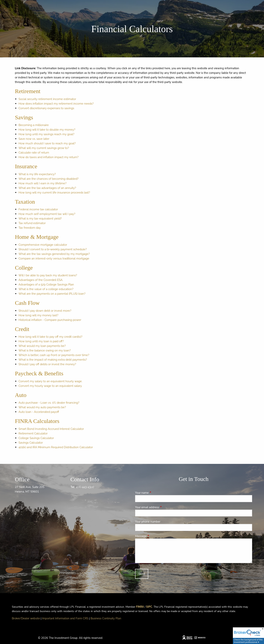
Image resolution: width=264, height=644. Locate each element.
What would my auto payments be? (42, 407)
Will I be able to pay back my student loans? (48, 275)
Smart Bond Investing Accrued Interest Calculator (51, 429)
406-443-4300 (85, 487)
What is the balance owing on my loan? (45, 350)
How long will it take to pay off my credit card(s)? (50, 337)
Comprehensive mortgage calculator (43, 245)
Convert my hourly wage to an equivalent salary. (50, 386)
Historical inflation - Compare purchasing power (50, 320)
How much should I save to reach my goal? (47, 143)
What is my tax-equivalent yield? (40, 219)
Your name (155, 493)
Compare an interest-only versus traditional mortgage (54, 259)
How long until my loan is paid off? (41, 341)
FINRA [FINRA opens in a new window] (140, 607)
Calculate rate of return (34, 153)
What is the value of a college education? (46, 289)
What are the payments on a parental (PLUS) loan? (52, 294)
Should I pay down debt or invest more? (45, 311)
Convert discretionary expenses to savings (46, 108)
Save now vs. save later (34, 139)
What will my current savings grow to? (44, 148)
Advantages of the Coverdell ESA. (41, 280)
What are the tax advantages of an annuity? (47, 188)
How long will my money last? (38, 315)
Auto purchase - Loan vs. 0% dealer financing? (49, 403)
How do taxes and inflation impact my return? (49, 157)
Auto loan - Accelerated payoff (39, 412)
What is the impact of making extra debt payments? (53, 360)
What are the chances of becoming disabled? (49, 179)
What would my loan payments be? (42, 346)
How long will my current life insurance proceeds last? (54, 193)
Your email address (161, 507)
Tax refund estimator (32, 223)
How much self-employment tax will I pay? (47, 214)
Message (154, 536)
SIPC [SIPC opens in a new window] (149, 607)
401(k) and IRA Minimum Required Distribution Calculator (56, 447)
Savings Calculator (31, 443)
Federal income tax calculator (38, 209)
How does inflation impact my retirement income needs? (56, 104)
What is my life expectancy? (37, 174)
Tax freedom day (30, 228)
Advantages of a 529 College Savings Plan (46, 285)
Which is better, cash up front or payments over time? (54, 355)
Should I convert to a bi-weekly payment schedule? (53, 249)
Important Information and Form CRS (65, 618)
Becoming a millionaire (34, 125)
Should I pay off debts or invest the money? (47, 364)
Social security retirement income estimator (47, 99)
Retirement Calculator (33, 433)
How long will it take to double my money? (47, 130)
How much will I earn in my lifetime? (43, 183)
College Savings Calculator (36, 438)
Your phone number (148, 522)
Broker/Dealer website (26, 618)
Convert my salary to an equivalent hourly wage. (50, 381)
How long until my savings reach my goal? (46, 134)
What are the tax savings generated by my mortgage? (54, 254)
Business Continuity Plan (106, 618)
